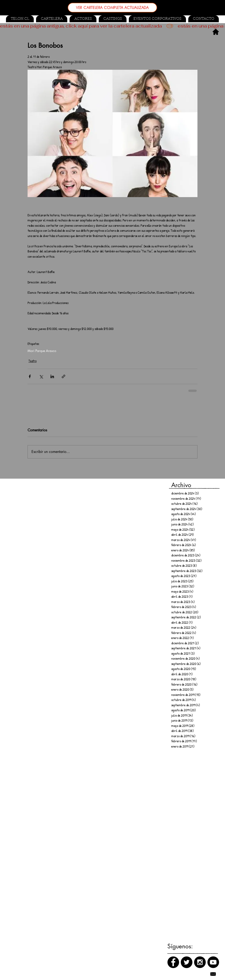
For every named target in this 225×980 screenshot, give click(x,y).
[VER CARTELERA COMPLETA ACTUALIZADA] (112, 8)
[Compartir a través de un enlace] (63, 376)
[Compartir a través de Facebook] (30, 376)
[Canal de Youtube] (213, 962)
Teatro (32, 361)
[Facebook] (173, 962)
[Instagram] (200, 962)
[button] (113, 19)
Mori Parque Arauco (42, 351)
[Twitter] (187, 962)
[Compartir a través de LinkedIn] (52, 376)
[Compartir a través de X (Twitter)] (41, 376)
